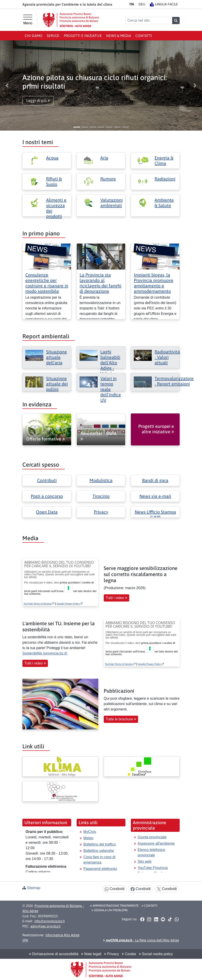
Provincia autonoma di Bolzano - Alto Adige (53, 908)
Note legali (91, 954)
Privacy (101, 512)
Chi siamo (34, 36)
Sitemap (34, 888)
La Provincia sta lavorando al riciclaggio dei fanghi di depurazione (100, 283)
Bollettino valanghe (99, 851)
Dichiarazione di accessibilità (54, 954)
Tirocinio (101, 496)
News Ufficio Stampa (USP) (155, 515)
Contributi (47, 480)
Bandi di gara (155, 480)
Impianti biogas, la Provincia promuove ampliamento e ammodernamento (154, 283)
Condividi (115, 889)
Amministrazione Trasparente (114, 906)
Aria (104, 158)
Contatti (144, 36)
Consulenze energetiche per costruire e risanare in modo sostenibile (47, 283)
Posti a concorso (47, 496)
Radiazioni (165, 179)
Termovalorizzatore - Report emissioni (174, 381)
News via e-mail (155, 496)
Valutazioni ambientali (112, 203)
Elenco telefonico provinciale (151, 852)
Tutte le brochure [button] (121, 719)
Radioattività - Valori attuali (167, 357)
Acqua (52, 158)
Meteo (88, 838)
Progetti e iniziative (83, 36)
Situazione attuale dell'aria (56, 357)
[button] (7, 85)
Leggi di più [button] (38, 101)
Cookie (129, 954)
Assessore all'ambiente (156, 843)
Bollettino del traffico (100, 844)
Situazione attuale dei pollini (57, 384)
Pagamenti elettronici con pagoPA (100, 871)
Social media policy (156, 954)
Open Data (47, 512)
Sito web (144, 861)
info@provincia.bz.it (49, 921)
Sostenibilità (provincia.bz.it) (45, 653)
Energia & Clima (164, 160)
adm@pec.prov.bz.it (46, 926)
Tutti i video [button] (116, 598)
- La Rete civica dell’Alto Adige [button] (141, 940)
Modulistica (101, 480)
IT (132, 4)
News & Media (119, 36)
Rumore (108, 179)
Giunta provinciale (152, 837)
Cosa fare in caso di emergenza (99, 860)
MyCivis (90, 832)
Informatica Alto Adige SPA (51, 938)
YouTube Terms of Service (39, 604)
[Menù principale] (28, 20)
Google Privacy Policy (70, 604)
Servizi (53, 36)
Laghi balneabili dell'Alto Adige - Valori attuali (110, 365)
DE (142, 4)
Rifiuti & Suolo (54, 181)
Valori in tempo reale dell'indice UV (111, 389)
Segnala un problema (110, 910)
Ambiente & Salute (164, 203)
